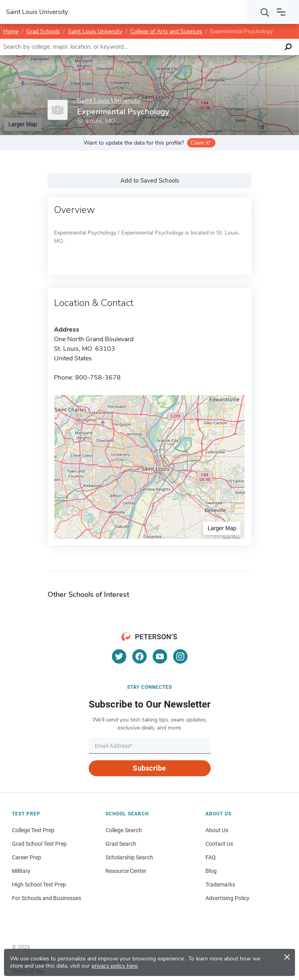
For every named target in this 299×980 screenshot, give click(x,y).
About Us (217, 830)
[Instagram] (180, 656)
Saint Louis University (95, 31)
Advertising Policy (227, 898)
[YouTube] (160, 656)
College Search (124, 830)
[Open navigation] (281, 12)
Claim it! (200, 143)
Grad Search (121, 844)
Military (21, 871)
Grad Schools (43, 31)
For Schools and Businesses (47, 898)
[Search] (265, 12)
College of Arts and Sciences (166, 31)
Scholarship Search (129, 857)
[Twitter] (119, 656)
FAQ (211, 857)
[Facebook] (140, 656)
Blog (211, 871)
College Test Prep (33, 830)
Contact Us (219, 844)
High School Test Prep (39, 885)
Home (11, 31)
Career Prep (27, 857)
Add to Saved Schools (150, 181)
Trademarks (220, 885)
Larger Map (23, 124)
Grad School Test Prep (39, 844)
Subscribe (149, 768)
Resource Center (126, 871)
